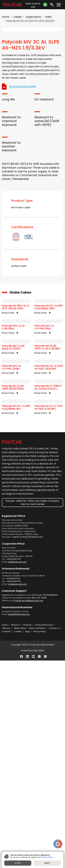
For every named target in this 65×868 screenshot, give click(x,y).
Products (27, 832)
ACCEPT (18, 863)
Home (6, 17)
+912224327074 (13, 767)
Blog (27, 839)
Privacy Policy (40, 839)
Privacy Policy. (48, 857)
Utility (48, 17)
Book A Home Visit (33, 5)
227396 (31, 744)
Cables (17, 17)
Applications (33, 17)
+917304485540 (50, 802)
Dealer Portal (20, 836)
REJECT (47, 863)
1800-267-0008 (39, 805)
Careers (18, 839)
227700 (39, 744)
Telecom (6, 836)
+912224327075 (13, 789)
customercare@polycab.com (29, 808)
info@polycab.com (17, 769)
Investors (6, 839)
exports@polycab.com (19, 822)
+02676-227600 (19, 744)
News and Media (37, 836)
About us (15, 832)
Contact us (54, 836)
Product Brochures (44, 832)
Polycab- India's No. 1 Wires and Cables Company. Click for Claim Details (32, 710)
